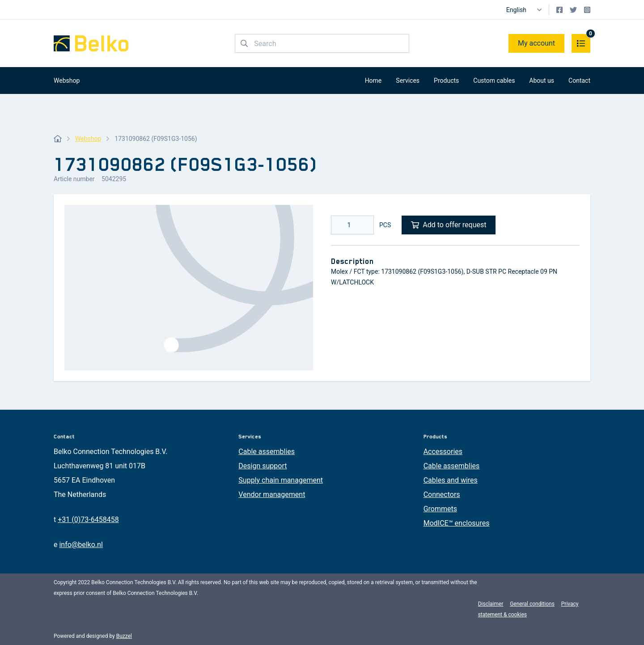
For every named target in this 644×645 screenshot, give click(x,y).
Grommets (440, 509)
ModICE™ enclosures (457, 523)
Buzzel (124, 636)
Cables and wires (451, 480)
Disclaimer (491, 604)
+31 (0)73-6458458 (88, 520)
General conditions (532, 604)
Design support (263, 466)
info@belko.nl (81, 545)
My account (536, 43)
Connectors (442, 494)
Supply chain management (281, 480)
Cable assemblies (267, 452)
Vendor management (272, 494)
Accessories (443, 452)
